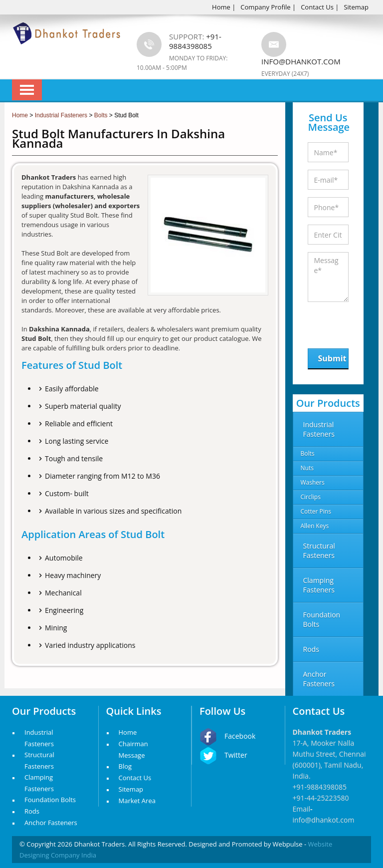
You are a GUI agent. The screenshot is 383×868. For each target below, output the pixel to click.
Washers (313, 482)
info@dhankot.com (301, 61)
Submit (332, 358)
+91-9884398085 (320, 787)
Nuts (307, 468)
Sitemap (356, 7)
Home (221, 7)
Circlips (311, 497)
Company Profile (265, 7)
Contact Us (317, 7)
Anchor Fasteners (51, 823)
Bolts (308, 453)
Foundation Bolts (50, 800)
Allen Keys (315, 526)
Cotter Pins (316, 511)
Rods (32, 811)
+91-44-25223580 (321, 798)
